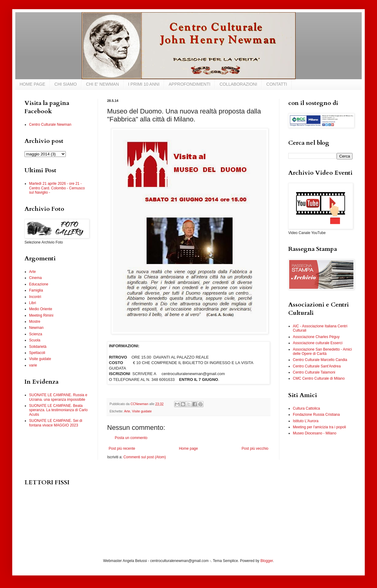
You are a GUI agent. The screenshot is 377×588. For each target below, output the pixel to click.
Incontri (35, 297)
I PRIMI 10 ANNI (144, 84)
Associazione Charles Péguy (316, 337)
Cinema (35, 278)
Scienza (36, 334)
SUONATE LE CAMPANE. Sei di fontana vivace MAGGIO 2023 (56, 423)
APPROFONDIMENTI (189, 84)
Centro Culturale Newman (50, 125)
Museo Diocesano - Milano (315, 433)
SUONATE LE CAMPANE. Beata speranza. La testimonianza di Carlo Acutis (58, 410)
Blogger (267, 561)
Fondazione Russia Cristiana (316, 415)
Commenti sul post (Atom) (145, 457)
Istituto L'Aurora (306, 421)
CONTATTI (277, 84)
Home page (188, 448)
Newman (36, 328)
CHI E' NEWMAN (103, 84)
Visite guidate (142, 411)
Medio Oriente (41, 309)
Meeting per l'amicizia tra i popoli (319, 427)
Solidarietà (38, 347)
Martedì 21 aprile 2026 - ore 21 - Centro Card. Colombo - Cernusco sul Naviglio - (57, 188)
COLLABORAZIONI (238, 84)
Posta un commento (131, 438)
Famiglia (36, 290)
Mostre (35, 322)
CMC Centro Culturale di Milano (319, 378)
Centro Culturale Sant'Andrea (317, 366)
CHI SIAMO (66, 84)
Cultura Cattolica (306, 408)
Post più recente (122, 448)
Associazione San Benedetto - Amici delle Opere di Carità (322, 352)
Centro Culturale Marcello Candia (320, 360)
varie (33, 365)
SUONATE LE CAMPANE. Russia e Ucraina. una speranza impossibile (58, 397)
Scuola (35, 340)
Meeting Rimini (41, 315)
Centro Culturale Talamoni (314, 372)
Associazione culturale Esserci (318, 343)
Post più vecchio (255, 448)
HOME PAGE (32, 84)
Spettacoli (37, 353)
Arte (127, 411)
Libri (33, 303)
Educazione (39, 284)
